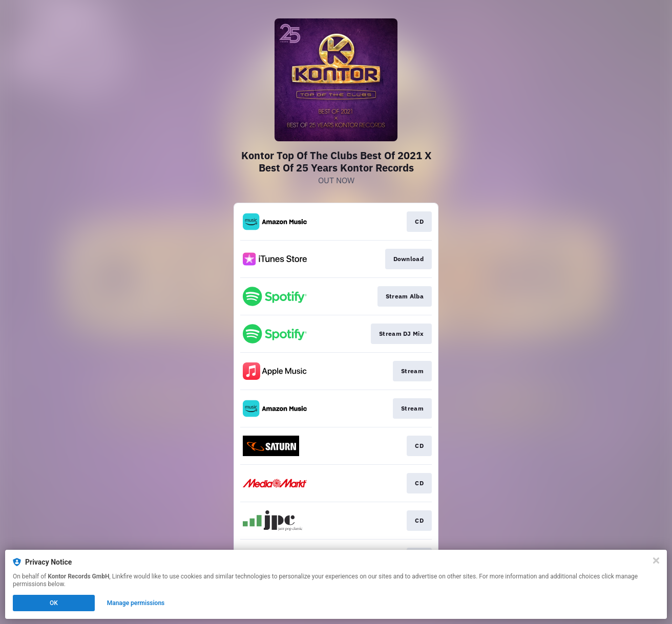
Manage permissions (136, 603)
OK (54, 603)
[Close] (656, 561)
